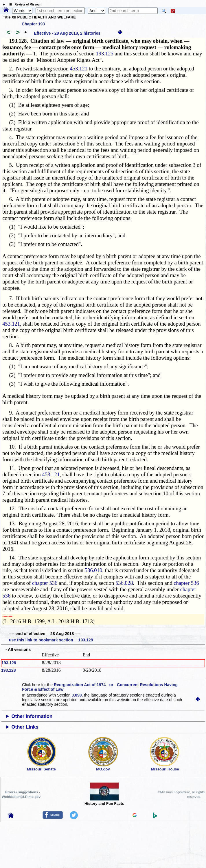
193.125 (105, 54)
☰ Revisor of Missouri (24, 4)
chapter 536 (45, 583)
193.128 (9, 663)
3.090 (77, 695)
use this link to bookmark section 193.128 (51, 640)
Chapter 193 (33, 24)
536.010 (94, 570)
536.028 (124, 583)
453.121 (79, 69)
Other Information (32, 716)
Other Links (25, 727)
